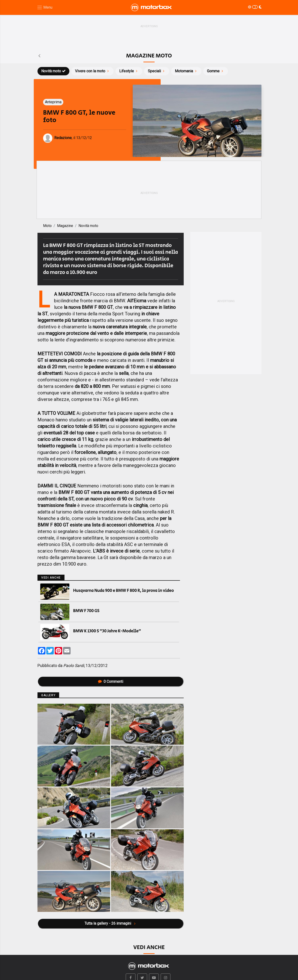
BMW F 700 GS (86, 611)
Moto (47, 226)
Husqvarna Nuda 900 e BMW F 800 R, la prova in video (124, 591)
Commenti (111, 682)
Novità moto (53, 71)
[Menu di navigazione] (45, 8)
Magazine (65, 226)
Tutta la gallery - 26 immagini (111, 923)
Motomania (186, 71)
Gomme (216, 71)
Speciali (157, 71)
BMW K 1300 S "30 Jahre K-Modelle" (107, 631)
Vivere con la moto (92, 71)
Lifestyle (129, 71)
